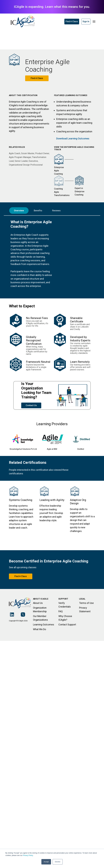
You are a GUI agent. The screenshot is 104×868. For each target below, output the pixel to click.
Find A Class (72, 21)
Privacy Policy (28, 855)
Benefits (38, 210)
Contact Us (31, 405)
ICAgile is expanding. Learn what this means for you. (52, 7)
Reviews (56, 210)
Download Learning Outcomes (73, 139)
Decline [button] (58, 862)
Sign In (86, 21)
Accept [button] (46, 862)
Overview (19, 210)
